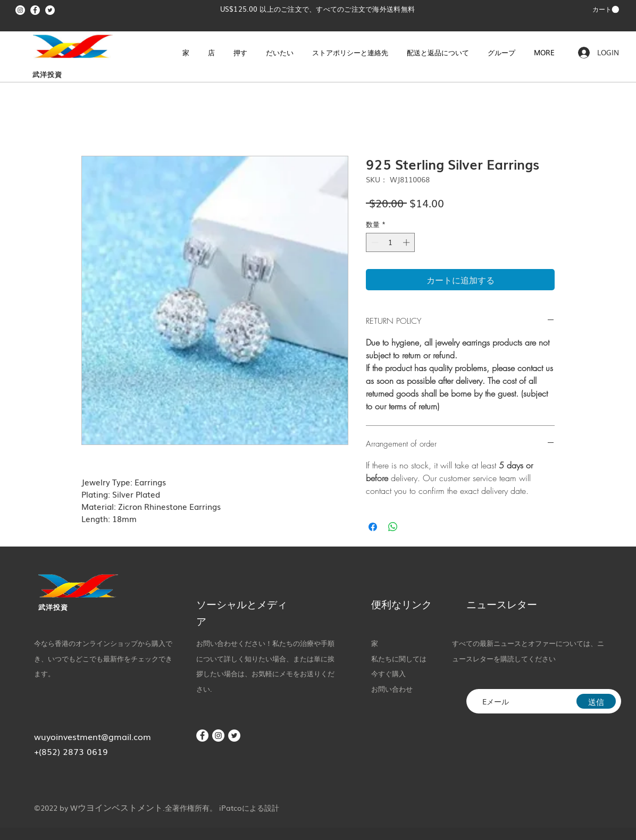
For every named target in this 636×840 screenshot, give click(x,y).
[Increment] (407, 242)
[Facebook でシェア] (373, 527)
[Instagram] (20, 10)
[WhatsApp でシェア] (393, 527)
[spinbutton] (391, 242)
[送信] (596, 701)
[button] (606, 10)
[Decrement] (374, 242)
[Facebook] (35, 10)
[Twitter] (50, 10)
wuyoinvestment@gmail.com (93, 736)
